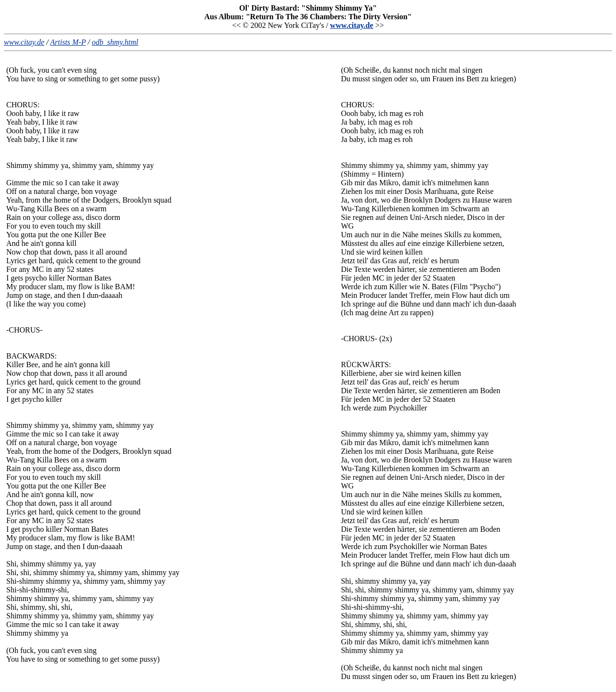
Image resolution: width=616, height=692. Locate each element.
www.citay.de (352, 25)
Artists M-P (68, 42)
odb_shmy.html (115, 42)
